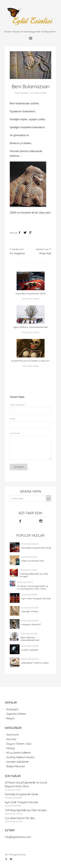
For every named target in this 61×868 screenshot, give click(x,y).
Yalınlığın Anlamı (30, 611)
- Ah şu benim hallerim (18, 753)
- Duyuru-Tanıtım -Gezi (18, 744)
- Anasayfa (12, 709)
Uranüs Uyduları (30, 650)
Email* (13, 419)
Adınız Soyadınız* (17, 405)
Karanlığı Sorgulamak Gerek (36, 548)
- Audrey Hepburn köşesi (20, 757)
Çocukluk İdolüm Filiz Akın (20, 818)
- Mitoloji (10, 748)
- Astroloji (11, 739)
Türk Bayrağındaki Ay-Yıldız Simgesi (34, 575)
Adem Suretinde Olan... (33, 561)
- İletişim (10, 718)
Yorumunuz (15, 433)
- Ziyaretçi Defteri (15, 714)
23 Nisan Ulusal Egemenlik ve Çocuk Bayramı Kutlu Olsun (32, 587)
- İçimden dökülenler (17, 762)
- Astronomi (12, 735)
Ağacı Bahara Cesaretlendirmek (30, 639)
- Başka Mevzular (15, 766)
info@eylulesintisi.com (18, 837)
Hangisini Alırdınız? (31, 624)
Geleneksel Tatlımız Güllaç (35, 663)
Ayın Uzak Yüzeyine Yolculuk (36, 598)
